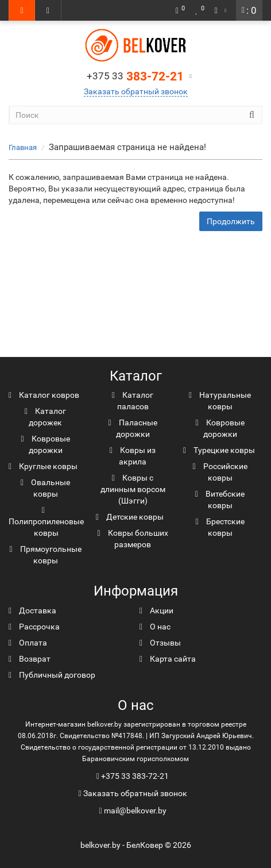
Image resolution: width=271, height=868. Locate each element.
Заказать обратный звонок (136, 91)
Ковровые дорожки (45, 444)
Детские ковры (130, 517)
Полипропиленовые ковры (46, 522)
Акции (156, 610)
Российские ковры (220, 472)
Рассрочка (34, 627)
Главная (23, 147)
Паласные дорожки (132, 428)
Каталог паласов (133, 401)
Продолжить (231, 221)
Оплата (28, 643)
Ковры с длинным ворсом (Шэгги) (133, 489)
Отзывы (160, 643)
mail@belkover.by (132, 811)
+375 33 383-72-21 (135, 776)
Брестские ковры (220, 527)
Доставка (32, 610)
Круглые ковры (43, 466)
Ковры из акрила (133, 456)
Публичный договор (52, 675)
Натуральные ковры (220, 401)
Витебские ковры (220, 500)
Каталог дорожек (45, 417)
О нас (155, 627)
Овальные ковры (45, 488)
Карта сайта (168, 659)
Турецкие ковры (219, 450)
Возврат (30, 659)
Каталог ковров (44, 395)
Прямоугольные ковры (45, 555)
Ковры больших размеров (132, 539)
